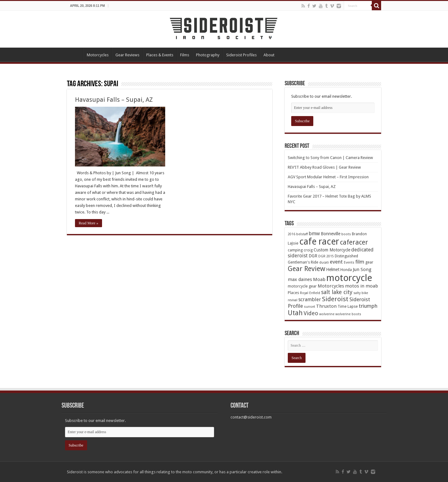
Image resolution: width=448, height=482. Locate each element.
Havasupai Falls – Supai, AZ (114, 100)
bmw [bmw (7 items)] (314, 234)
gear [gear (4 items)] (369, 262)
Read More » (89, 223)
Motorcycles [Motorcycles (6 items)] (331, 286)
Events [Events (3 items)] (349, 262)
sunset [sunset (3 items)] (310, 307)
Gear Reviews (127, 55)
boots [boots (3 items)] (346, 234)
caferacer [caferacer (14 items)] (354, 242)
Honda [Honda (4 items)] (346, 270)
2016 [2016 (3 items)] (292, 234)
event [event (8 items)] (336, 262)
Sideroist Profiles (241, 55)
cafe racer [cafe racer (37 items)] (319, 242)
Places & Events (160, 55)
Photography (208, 55)
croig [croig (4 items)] (308, 250)
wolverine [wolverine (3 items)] (327, 314)
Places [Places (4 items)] (293, 293)
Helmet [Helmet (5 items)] (333, 269)
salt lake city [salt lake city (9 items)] (337, 292)
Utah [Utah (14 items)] (295, 313)
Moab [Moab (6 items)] (319, 279)
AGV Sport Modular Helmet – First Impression (328, 177)
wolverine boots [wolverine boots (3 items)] (348, 314)
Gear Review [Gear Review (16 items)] (306, 269)
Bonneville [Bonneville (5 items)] (331, 234)
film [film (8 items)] (360, 262)
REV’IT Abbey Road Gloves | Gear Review (324, 167)
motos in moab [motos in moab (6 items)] (362, 286)
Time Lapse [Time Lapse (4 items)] (348, 306)
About (269, 55)
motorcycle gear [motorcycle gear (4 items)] (302, 286)
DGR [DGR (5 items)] (313, 256)
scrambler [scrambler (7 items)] (310, 299)
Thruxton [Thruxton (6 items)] (326, 306)
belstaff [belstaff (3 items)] (302, 234)
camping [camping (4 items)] (295, 250)
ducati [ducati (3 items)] (324, 262)
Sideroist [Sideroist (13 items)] (335, 299)
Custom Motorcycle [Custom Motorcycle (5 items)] (332, 250)
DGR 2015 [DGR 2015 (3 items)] (326, 256)
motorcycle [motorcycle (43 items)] (349, 278)
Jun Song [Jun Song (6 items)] (362, 269)
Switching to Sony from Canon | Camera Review (330, 158)
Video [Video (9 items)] (311, 313)
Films (185, 55)
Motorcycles (98, 55)
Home (75, 54)
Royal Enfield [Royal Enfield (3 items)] (310, 293)
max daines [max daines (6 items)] (300, 279)
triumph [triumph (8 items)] (368, 306)
